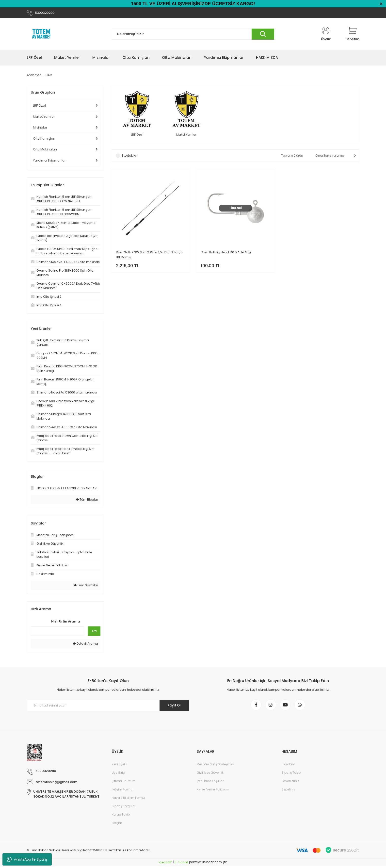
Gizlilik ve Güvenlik (210, 775)
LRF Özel (39, 106)
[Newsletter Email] (108, 706)
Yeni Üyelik (119, 767)
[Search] (193, 35)
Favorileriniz (290, 783)
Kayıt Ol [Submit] (173, 706)
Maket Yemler (44, 118)
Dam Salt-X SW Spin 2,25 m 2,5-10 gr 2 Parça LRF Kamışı (149, 256)
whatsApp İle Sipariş (27, 859)
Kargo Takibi (121, 817)
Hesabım (288, 767)
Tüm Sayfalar (86, 586)
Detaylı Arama (85, 645)
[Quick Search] (57, 632)
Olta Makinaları (45, 150)
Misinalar (40, 128)
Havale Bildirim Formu (128, 800)
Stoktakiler (129, 157)
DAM (49, 76)
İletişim (117, 825)
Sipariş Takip (291, 775)
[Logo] (42, 35)
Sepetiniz (288, 792)
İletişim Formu (122, 792)
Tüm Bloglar (87, 500)
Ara (94, 632)
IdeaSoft (165, 864)
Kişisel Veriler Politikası (213, 792)
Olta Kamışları (44, 139)
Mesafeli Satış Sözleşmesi (216, 767)
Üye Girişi (118, 775)
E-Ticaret (182, 864)
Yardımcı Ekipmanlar (49, 161)
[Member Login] (326, 35)
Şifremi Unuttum (124, 783)
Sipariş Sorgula (123, 809)
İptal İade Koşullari (210, 783)
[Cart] (352, 35)
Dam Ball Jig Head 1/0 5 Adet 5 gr (226, 254)
